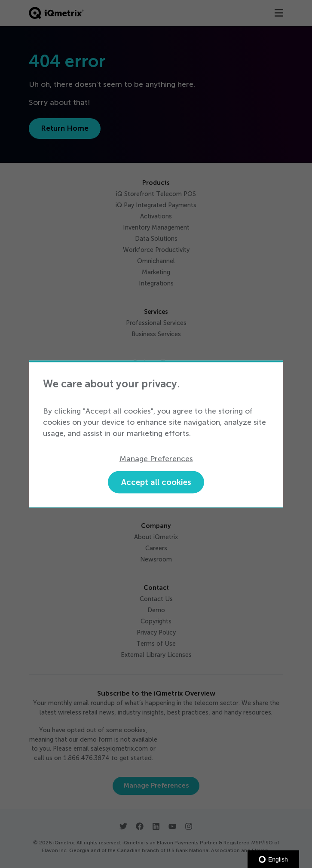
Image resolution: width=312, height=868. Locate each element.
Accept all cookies (156, 482)
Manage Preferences (156, 458)
